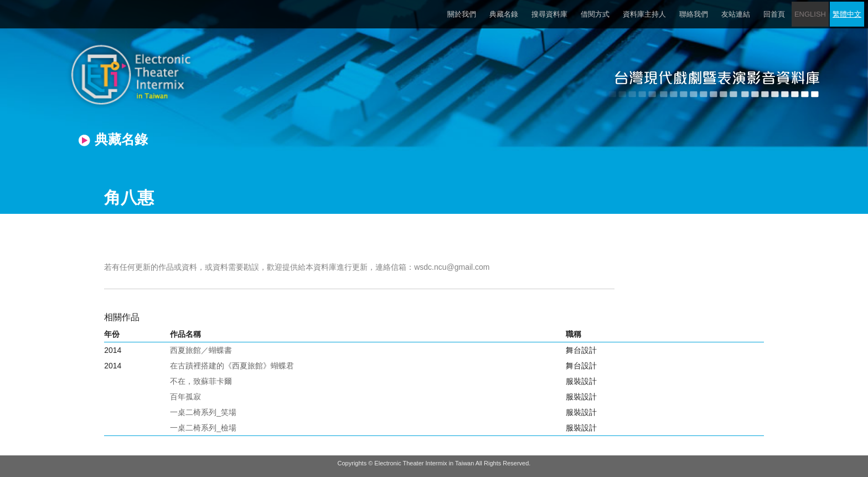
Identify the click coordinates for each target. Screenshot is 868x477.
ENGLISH (810, 14)
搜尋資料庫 (549, 14)
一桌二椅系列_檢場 (203, 428)
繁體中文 (847, 14)
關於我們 (462, 14)
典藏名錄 (504, 14)
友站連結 (736, 14)
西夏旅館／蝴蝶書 (201, 350)
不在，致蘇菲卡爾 (201, 381)
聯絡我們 (694, 14)
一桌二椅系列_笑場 (203, 412)
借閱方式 (595, 14)
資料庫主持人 (644, 14)
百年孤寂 (185, 397)
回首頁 (774, 14)
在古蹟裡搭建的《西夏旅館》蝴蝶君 (232, 366)
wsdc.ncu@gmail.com (452, 267)
